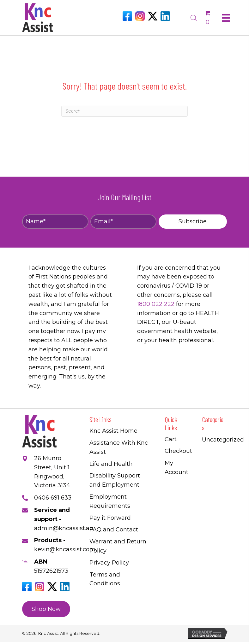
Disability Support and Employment (115, 480)
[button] (193, 222)
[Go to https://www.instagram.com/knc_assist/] (140, 16)
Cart (171, 439)
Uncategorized (223, 440)
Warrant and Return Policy (118, 546)
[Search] (124, 111)
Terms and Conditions (105, 579)
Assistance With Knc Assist (119, 447)
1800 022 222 (156, 304)
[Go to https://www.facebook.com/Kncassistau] (127, 16)
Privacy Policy (109, 563)
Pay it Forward (110, 518)
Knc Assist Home (113, 431)
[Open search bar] (194, 17)
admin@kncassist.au (64, 528)
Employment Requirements (110, 501)
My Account (176, 468)
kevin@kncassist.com (65, 549)
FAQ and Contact (114, 530)
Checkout (178, 451)
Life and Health (111, 464)
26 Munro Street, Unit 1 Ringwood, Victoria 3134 (52, 472)
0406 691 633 (53, 498)
